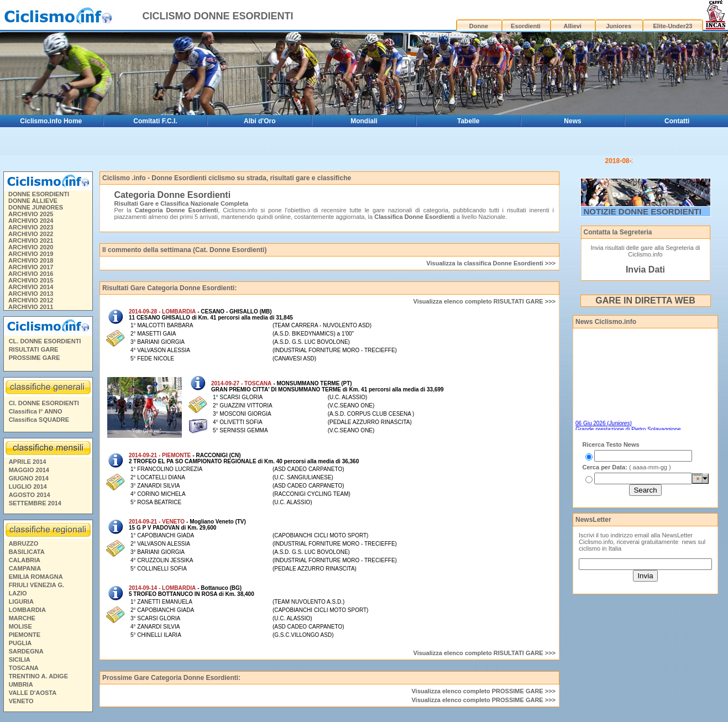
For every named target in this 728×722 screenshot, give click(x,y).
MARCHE (22, 590)
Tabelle (468, 121)
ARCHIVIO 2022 (31, 206)
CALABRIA (25, 532)
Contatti (677, 121)
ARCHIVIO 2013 (31, 265)
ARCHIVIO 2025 (31, 186)
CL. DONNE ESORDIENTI (45, 313)
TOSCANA (24, 640)
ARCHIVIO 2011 (31, 279)
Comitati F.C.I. (155, 121)
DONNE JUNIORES (36, 179)
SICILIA (20, 631)
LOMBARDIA (27, 582)
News (572, 121)
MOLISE (20, 598)
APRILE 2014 (28, 433)
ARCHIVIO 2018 (31, 232)
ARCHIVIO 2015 (31, 252)
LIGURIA (21, 573)
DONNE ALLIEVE (33, 172)
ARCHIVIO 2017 (31, 239)
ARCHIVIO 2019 (31, 226)
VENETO (21, 673)
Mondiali (364, 121)
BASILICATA (27, 524)
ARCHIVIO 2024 (31, 192)
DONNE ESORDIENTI (39, 166)
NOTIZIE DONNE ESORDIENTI (643, 183)
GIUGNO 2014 (29, 450)
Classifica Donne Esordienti (414, 189)
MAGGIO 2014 (29, 442)
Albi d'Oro (260, 121)
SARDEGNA (26, 623)
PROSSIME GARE (35, 329)
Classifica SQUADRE (39, 391)
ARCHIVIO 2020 (31, 219)
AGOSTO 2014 (30, 467)
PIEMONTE (25, 606)
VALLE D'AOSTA (33, 665)
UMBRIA (21, 656)
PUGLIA (20, 615)
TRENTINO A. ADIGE (38, 648)
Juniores (619, 26)
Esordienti (526, 26)
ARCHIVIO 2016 (31, 245)
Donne (479, 26)
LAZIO (18, 565)
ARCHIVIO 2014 (31, 259)
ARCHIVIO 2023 (31, 199)
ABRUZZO (24, 515)
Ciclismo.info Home (51, 121)
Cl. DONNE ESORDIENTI (44, 375)
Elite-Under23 (673, 26)
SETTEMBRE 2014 (35, 475)
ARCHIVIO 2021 (31, 212)
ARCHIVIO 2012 (31, 272)
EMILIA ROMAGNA (36, 548)
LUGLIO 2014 (28, 458)
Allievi (573, 26)
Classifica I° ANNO (36, 383)
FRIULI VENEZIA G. (36, 557)
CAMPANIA (25, 540)
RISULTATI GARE (34, 321)
